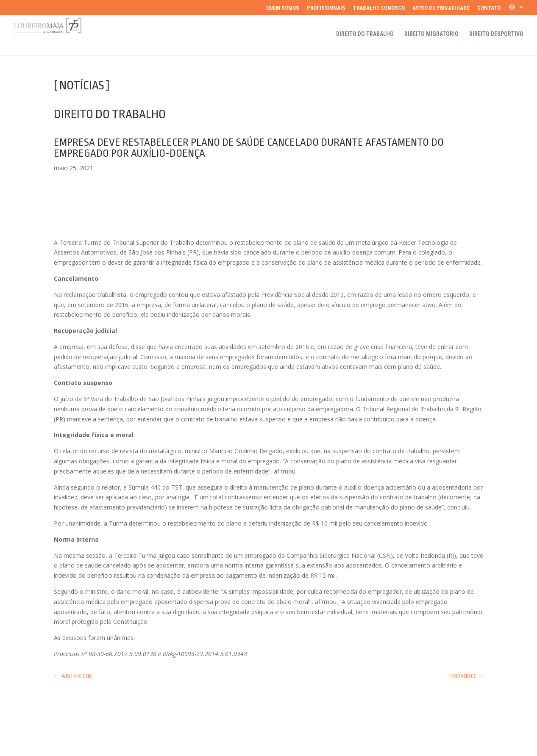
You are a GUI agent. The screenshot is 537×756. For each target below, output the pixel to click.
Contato (489, 8)
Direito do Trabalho (365, 34)
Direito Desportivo (496, 34)
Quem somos (283, 8)
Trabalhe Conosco (379, 8)
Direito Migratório (431, 34)
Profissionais (326, 8)
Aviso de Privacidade (441, 8)
